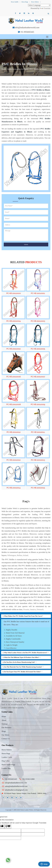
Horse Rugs (25, 2)
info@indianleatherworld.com (27, 27)
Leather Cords (7, 757)
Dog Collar (6, 761)
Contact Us (6, 739)
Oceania (26, 609)
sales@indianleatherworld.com (16, 786)
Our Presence (6, 728)
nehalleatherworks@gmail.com (16, 790)
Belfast (20, 555)
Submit (26, 244)
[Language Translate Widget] (39, 5)
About (4, 720)
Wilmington (12, 555)
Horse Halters (35, 2)
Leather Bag (6, 768)
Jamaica (33, 609)
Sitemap (5, 724)
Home (4, 69)
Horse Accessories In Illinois (18, 69)
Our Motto (5, 735)
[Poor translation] (8, 827)
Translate (45, 8)
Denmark (40, 609)
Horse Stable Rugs (8, 765)
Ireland (26, 555)
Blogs (4, 731)
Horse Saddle (15, 2)
